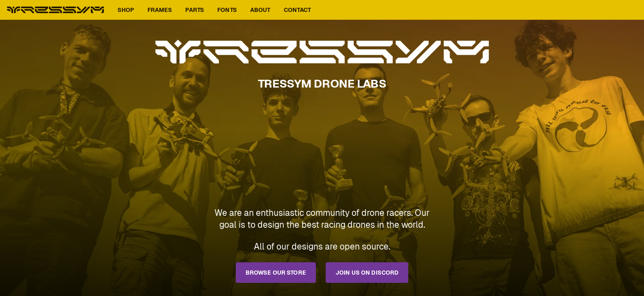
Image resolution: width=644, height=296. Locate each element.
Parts (195, 10)
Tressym (55, 10)
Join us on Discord (367, 273)
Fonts (227, 10)
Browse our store (276, 273)
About (260, 10)
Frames (160, 10)
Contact (298, 10)
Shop (126, 10)
